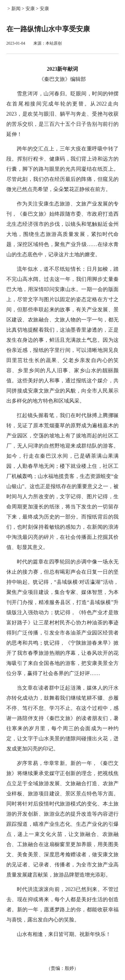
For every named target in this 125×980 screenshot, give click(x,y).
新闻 (16, 9)
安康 (30, 9)
